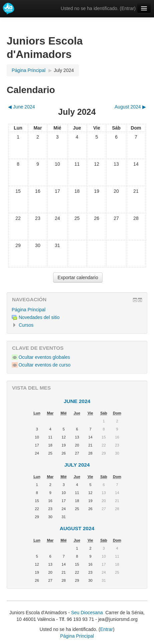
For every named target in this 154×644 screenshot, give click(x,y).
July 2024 (64, 70)
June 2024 (77, 401)
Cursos (26, 325)
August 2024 (77, 528)
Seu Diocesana (87, 613)
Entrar (128, 8)
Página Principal (29, 310)
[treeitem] (77, 310)
